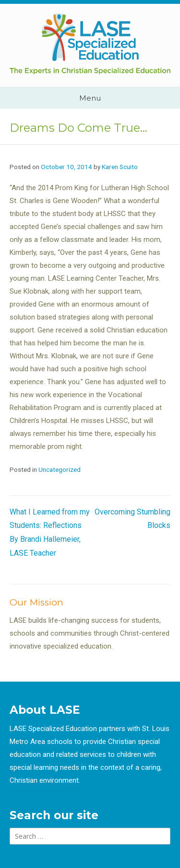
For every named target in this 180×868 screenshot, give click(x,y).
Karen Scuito (120, 167)
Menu (90, 98)
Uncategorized (60, 469)
